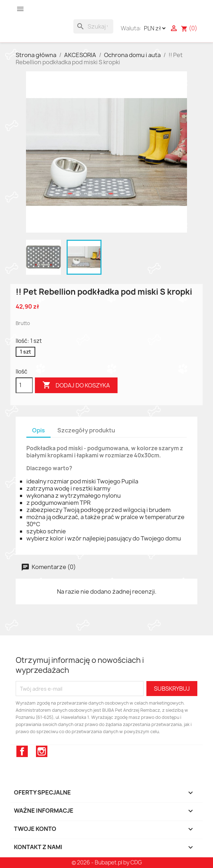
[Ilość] (24, 385)
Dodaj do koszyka (76, 385)
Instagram (42, 751)
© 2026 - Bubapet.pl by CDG (107, 862)
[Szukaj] (93, 26)
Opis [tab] (38, 430)
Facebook (22, 751)
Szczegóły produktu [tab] (86, 430)
